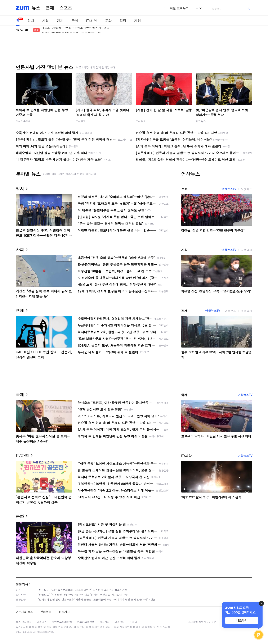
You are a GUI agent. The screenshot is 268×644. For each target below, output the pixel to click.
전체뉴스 (46, 612)
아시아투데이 (23, 121)
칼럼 (123, 21)
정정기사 (22, 584)
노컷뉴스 (247, 189)
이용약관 (42, 622)
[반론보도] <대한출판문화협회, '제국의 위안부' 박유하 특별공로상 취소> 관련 (82, 590)
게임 (138, 21)
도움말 (133, 622)
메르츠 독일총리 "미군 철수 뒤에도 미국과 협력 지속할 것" (76, 30)
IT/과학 (91, 21)
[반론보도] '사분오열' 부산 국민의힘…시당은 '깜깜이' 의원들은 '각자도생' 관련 (83, 595)
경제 (60, 21)
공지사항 (104, 622)
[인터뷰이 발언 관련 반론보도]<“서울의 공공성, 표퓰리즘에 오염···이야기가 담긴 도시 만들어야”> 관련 (97, 599)
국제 (75, 21)
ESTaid (22, 632)
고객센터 (120, 622)
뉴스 (36, 8)
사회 (45, 21)
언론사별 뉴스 (24, 612)
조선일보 (81, 121)
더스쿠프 (230, 311)
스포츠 (66, 8)
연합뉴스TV (229, 189)
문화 (108, 21)
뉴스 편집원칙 (24, 622)
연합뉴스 (201, 121)
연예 (50, 8)
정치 (31, 21)
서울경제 (247, 250)
